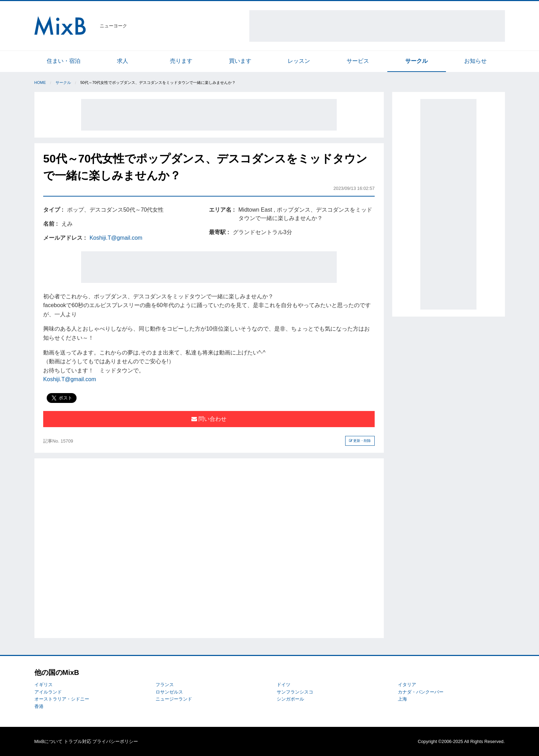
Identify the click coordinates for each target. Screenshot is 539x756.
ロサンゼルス (169, 692)
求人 (123, 61)
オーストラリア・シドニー (62, 699)
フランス (165, 685)
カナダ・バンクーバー (421, 692)
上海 (402, 699)
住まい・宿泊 (64, 61)
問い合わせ (209, 419)
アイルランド (48, 692)
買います (240, 61)
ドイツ (284, 685)
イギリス (44, 685)
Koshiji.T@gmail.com (116, 238)
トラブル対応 (78, 741)
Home (40, 82)
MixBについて (48, 741)
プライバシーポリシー (115, 741)
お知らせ (475, 61)
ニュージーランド (174, 699)
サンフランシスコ (295, 692)
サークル (416, 61)
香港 (39, 706)
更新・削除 (360, 441)
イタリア (407, 685)
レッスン (299, 61)
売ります (181, 61)
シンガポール (290, 699)
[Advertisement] (377, 26)
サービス (358, 61)
